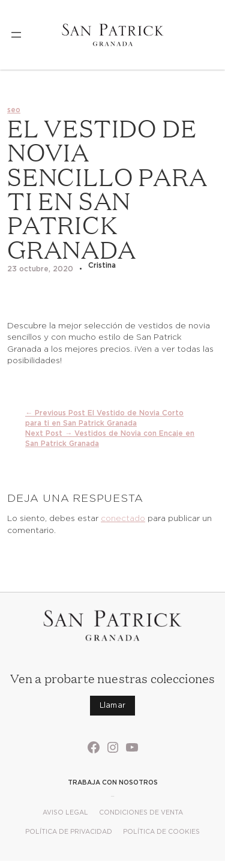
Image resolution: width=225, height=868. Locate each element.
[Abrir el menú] (16, 35)
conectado (123, 518)
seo (14, 110)
